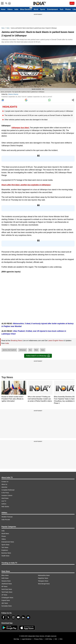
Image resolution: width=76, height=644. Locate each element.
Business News (6, 553)
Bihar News (5, 575)
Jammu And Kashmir (9, 350)
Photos (68, 9)
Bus (30, 350)
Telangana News (43, 581)
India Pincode (6, 520)
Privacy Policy (38, 639)
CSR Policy (49, 639)
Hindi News (5, 498)
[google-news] (28, 617)
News (3, 28)
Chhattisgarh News (7, 598)
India (16, 9)
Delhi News (5, 578)
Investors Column (7, 495)
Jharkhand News (7, 584)
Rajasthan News (43, 578)
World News (5, 534)
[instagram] (13, 617)
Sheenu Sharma (13, 94)
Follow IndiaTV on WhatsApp (38, 356)
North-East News (7, 589)
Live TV (4, 501)
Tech (62, 9)
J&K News (5, 603)
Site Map (16, 639)
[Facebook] (3, 617)
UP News (4, 595)
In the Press (5, 493)
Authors (4, 504)
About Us (4, 484)
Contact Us (5, 482)
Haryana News (6, 581)
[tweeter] (8, 617)
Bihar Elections (26, 9)
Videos (10, 9)
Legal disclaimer (27, 639)
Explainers (5, 550)
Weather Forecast (7, 517)
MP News (4, 586)
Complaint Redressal (8, 490)
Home (3, 9)
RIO (56, 639)
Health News (5, 556)
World (36, 9)
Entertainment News (8, 542)
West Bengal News (44, 584)
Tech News (5, 547)
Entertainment (52, 9)
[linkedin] (23, 617)
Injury (43, 350)
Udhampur (23, 350)
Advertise (4, 487)
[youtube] (18, 617)
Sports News (5, 545)
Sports (43, 9)
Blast (36, 350)
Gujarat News (6, 600)
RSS (61, 639)
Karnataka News (7, 606)
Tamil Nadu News (7, 592)
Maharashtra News (44, 575)
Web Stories (5, 507)
